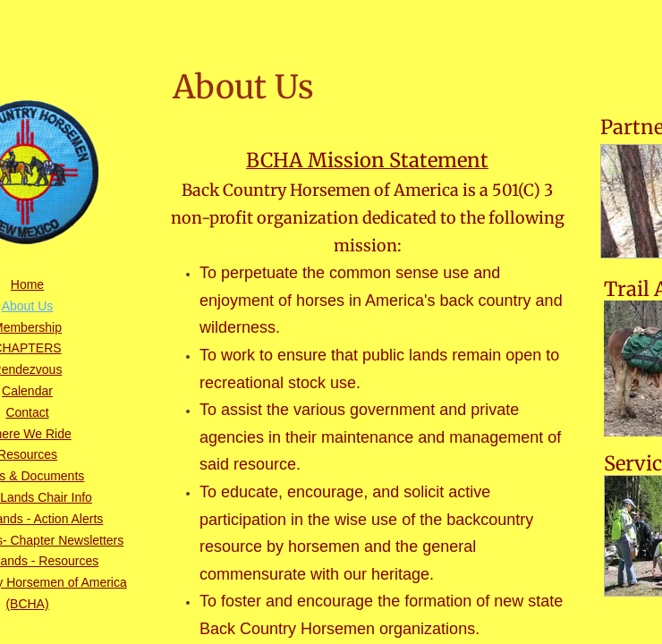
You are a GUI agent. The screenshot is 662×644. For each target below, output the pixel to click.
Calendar (27, 391)
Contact (27, 412)
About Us (28, 306)
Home (27, 284)
